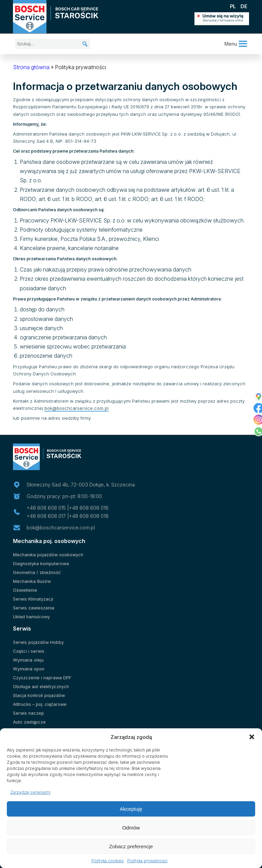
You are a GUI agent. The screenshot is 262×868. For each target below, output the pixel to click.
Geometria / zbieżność (37, 572)
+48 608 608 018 (89, 516)
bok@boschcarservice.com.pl (76, 408)
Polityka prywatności (147, 861)
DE (244, 6)
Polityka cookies (108, 861)
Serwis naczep (28, 713)
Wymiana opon (29, 669)
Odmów (131, 828)
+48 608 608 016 (89, 508)
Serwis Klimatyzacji (33, 599)
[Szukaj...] (53, 44)
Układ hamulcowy (31, 617)
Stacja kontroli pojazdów (39, 695)
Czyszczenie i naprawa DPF (42, 678)
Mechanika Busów (32, 581)
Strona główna (31, 67)
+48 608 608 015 (46, 508)
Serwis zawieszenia (34, 608)
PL (233, 6)
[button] (252, 737)
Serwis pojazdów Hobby (38, 642)
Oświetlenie (25, 590)
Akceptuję (131, 809)
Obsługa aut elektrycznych (41, 687)
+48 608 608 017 (46, 516)
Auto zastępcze (29, 722)
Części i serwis (29, 651)
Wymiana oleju (28, 660)
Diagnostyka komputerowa (41, 564)
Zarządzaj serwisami (30, 792)
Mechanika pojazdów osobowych (48, 555)
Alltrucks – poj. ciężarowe (40, 704)
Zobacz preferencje (131, 846)
